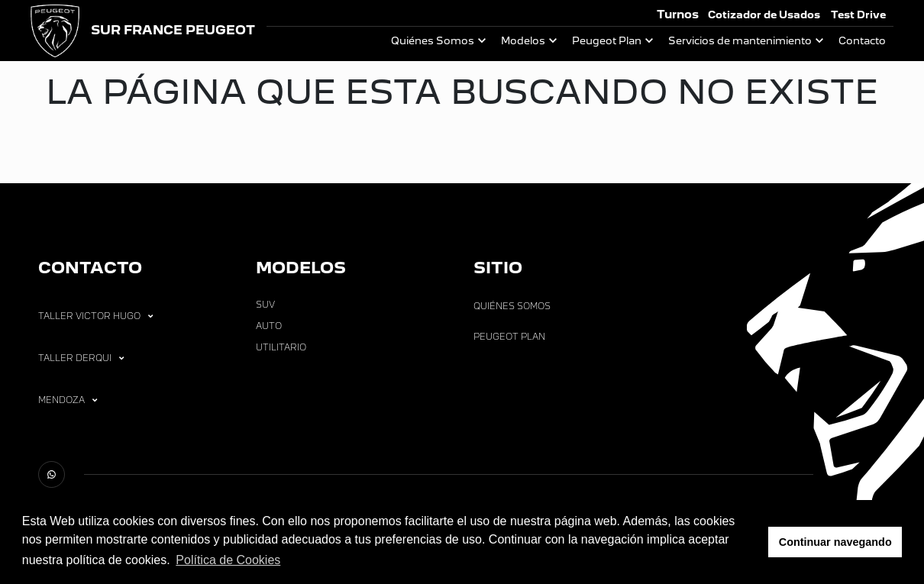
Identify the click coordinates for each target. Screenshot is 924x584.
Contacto (862, 41)
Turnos (678, 14)
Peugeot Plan (607, 41)
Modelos (523, 41)
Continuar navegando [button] (835, 542)
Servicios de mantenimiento (740, 41)
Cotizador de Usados (764, 15)
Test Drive (858, 15)
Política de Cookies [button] (228, 560)
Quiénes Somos (433, 41)
